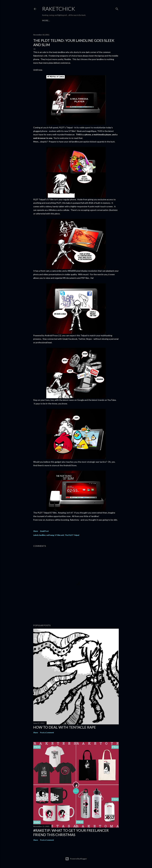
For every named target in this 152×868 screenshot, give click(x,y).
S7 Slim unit (59, 535)
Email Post (44, 531)
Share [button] (36, 531)
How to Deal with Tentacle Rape (65, 727)
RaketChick (59, 9)
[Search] (117, 8)
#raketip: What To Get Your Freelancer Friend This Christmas (71, 832)
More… (46, 20)
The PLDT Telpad (72, 535)
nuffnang (50, 535)
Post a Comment (47, 733)
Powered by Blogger (76, 859)
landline (42, 535)
